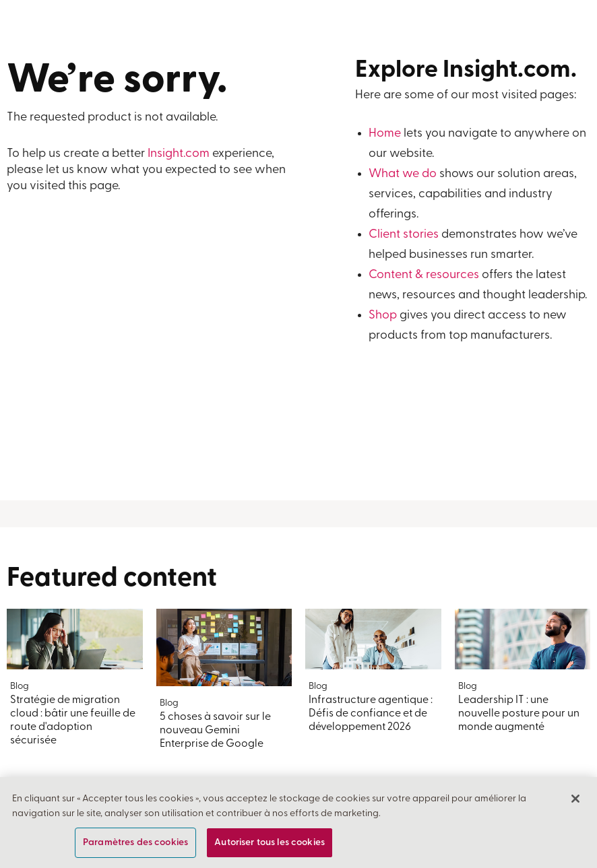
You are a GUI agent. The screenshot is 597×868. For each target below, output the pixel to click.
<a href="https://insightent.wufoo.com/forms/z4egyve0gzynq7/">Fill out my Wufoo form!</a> (149, 349)
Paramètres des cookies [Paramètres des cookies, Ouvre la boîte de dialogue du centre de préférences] (135, 843)
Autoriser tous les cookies (270, 843)
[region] (298, 823)
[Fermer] (575, 799)
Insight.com (179, 154)
